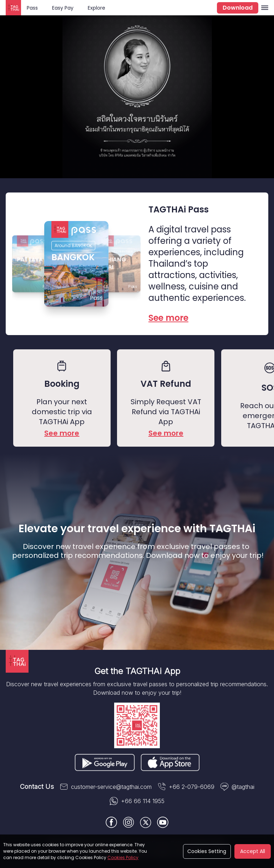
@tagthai (237, 787)
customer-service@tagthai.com (106, 787)
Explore (97, 8)
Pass (32, 8)
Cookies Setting (207, 851)
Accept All (253, 851)
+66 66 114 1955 (137, 801)
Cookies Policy (123, 857)
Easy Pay (63, 8)
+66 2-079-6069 (186, 787)
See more (62, 433)
